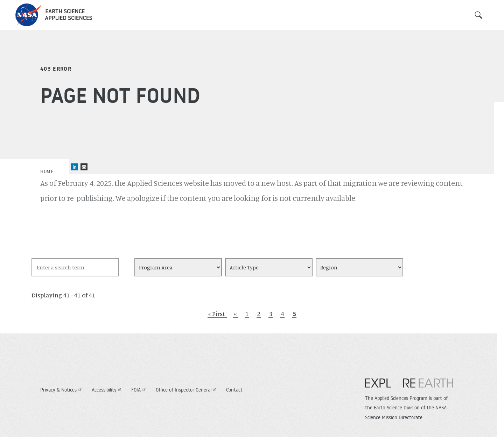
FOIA (139, 390)
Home (47, 171)
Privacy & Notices (62, 390)
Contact (234, 390)
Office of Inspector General (187, 390)
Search (478, 15)
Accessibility (107, 390)
